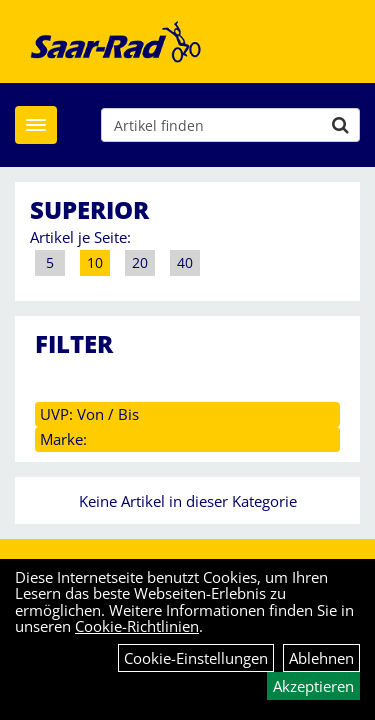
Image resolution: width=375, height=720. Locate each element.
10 (95, 262)
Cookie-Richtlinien (137, 626)
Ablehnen (321, 658)
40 (185, 262)
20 (140, 262)
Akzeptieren (313, 686)
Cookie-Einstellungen (196, 658)
